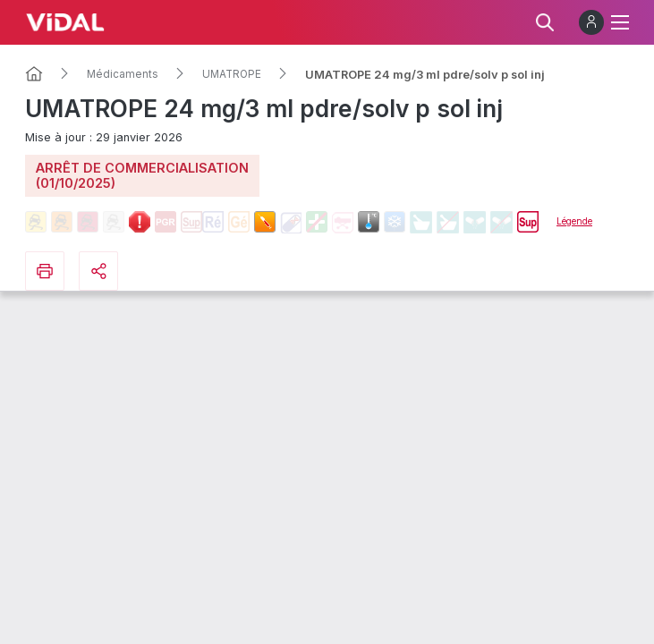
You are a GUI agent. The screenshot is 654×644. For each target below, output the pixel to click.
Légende (574, 221)
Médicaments (123, 74)
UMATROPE (232, 74)
